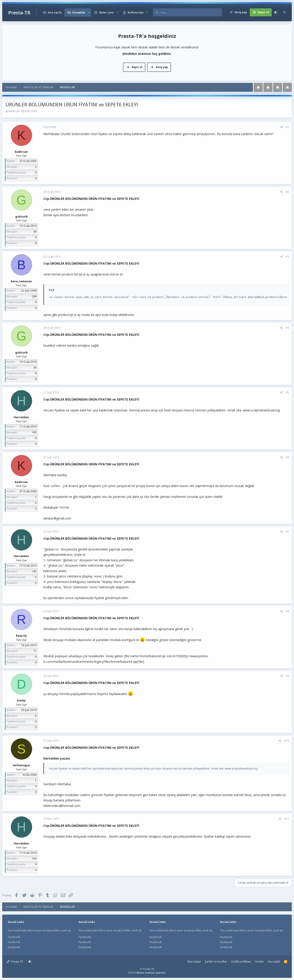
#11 (287, 819)
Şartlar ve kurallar (216, 962)
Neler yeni (106, 12)
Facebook (14, 937)
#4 (287, 328)
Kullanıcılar (136, 12)
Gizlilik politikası (241, 962)
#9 (287, 676)
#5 (287, 393)
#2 (287, 192)
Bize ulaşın (194, 962)
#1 (287, 127)
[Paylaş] (282, 127)
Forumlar (79, 12)
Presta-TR (15, 962)
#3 (287, 257)
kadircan (14, 111)
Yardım (259, 962)
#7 (287, 532)
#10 (287, 741)
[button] (89, 12)
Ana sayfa (55, 12)
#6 (287, 457)
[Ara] (191, 12)
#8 (287, 611)
